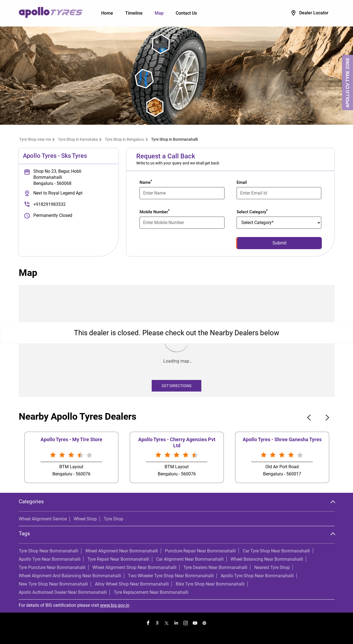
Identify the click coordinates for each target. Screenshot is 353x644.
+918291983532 (50, 204)
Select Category (252, 211)
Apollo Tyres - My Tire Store (71, 439)
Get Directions (176, 386)
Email (242, 182)
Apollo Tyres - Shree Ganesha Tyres (282, 439)
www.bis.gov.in (115, 605)
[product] (279, 223)
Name (146, 182)
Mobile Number (155, 211)
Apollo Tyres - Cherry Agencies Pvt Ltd (177, 442)
